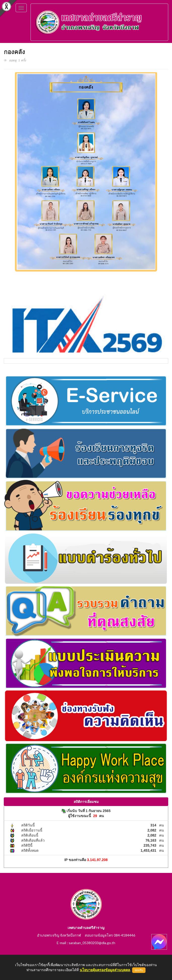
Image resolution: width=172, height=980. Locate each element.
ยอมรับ (139, 970)
